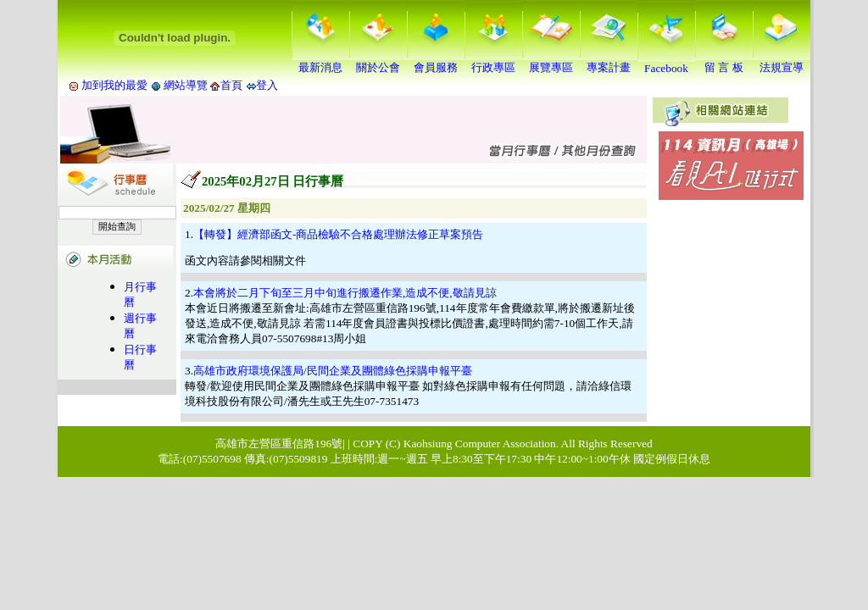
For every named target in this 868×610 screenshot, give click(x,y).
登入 (267, 85)
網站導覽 (186, 85)
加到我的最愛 (114, 85)
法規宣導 (782, 62)
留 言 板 (724, 62)
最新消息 (320, 62)
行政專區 (493, 62)
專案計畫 (609, 62)
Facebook (666, 63)
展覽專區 (551, 62)
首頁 (231, 85)
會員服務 (436, 62)
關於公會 (378, 62)
